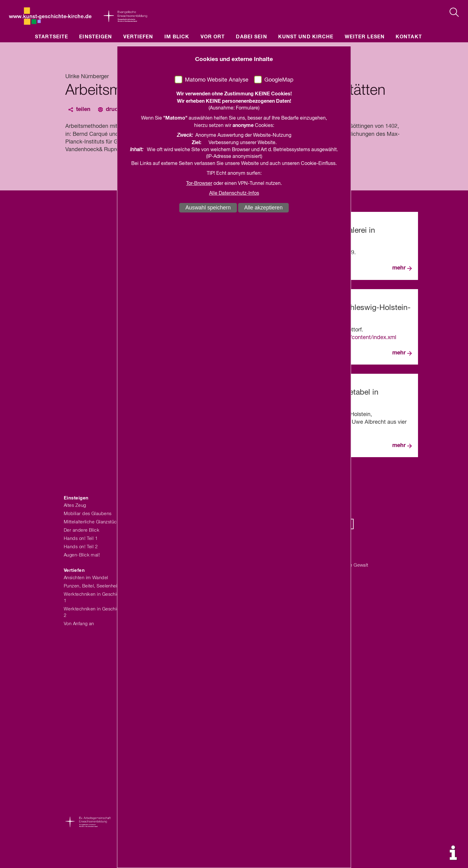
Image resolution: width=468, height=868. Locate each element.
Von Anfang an (79, 624)
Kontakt (409, 37)
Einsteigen (96, 37)
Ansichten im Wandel (86, 578)
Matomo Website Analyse (217, 80)
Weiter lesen (365, 37)
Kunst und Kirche (306, 37)
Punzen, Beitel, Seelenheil (91, 586)
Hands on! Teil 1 (81, 539)
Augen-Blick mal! (82, 555)
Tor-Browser (199, 184)
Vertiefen (138, 37)
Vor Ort (213, 37)
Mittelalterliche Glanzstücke (93, 522)
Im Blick (177, 37)
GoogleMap (279, 80)
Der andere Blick (82, 530)
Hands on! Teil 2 (81, 547)
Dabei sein (251, 37)
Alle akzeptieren (263, 208)
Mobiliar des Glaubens (88, 514)
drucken (117, 109)
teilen (83, 109)
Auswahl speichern (208, 208)
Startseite (52, 37)
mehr (399, 268)
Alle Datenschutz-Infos (234, 193)
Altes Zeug (75, 505)
